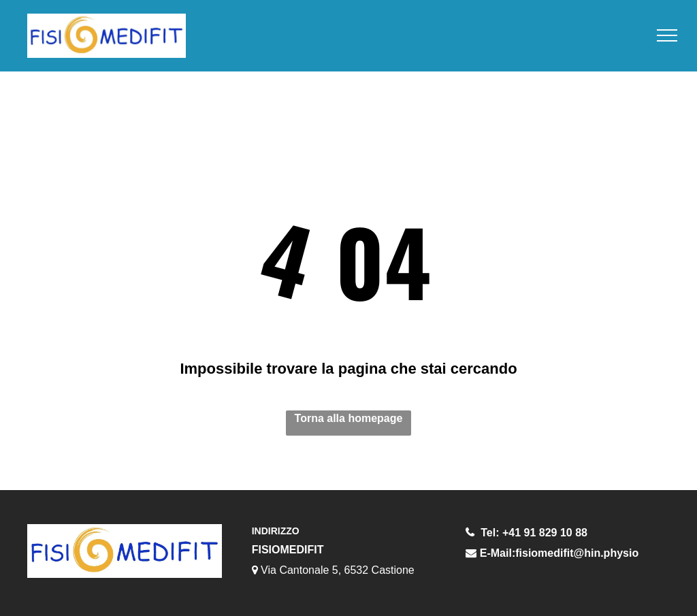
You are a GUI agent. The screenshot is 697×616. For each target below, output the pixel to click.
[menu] (667, 35)
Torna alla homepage (349, 418)
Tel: (490, 533)
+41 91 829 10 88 (545, 533)
